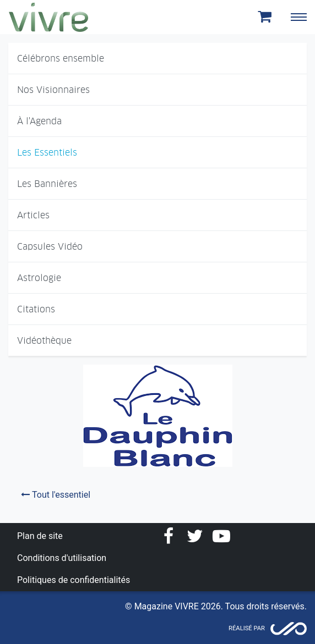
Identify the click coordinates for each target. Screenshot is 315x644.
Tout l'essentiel (56, 495)
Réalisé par (247, 628)
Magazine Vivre (48, 17)
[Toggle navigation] (298, 17)
